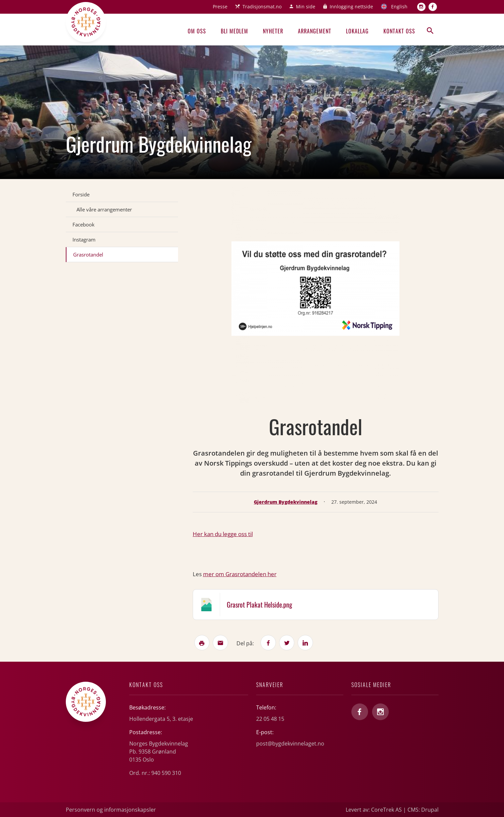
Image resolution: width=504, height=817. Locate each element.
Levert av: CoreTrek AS (374, 810)
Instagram (84, 239)
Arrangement (315, 31)
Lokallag (357, 31)
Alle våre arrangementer (104, 209)
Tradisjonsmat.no (262, 7)
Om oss (197, 31)
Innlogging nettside (351, 7)
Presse (220, 7)
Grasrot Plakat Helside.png (260, 605)
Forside (81, 194)
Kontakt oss (399, 31)
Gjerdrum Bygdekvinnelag (286, 502)
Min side (306, 7)
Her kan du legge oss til (223, 534)
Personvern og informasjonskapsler (111, 810)
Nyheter (273, 31)
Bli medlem (234, 31)
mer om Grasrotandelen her (240, 574)
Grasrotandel (88, 255)
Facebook (83, 224)
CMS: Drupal (423, 810)
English (399, 7)
